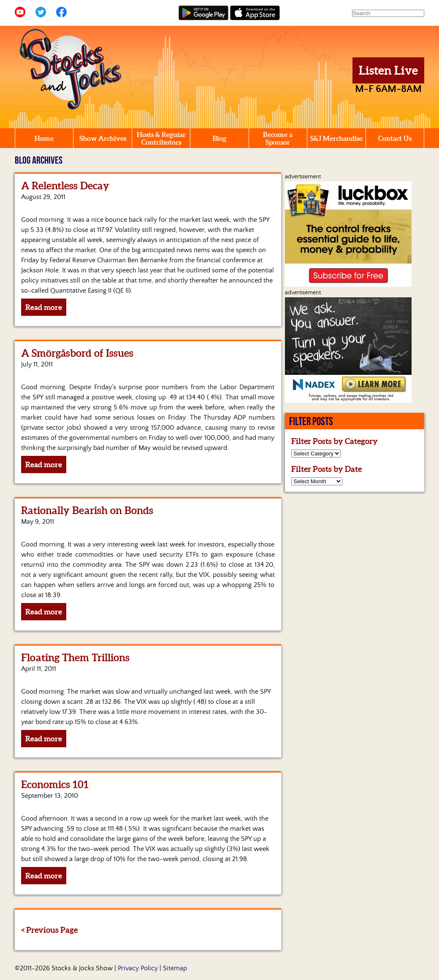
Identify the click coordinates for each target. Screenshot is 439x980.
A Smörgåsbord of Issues (77, 353)
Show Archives (103, 138)
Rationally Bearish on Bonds (87, 510)
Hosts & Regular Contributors (161, 138)
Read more (44, 307)
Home (44, 138)
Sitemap (175, 968)
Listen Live (388, 70)
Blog (219, 138)
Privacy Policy (138, 968)
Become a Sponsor (278, 138)
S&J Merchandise (336, 138)
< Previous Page (49, 930)
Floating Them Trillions (75, 658)
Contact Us (395, 138)
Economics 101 (55, 785)
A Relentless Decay (65, 186)
